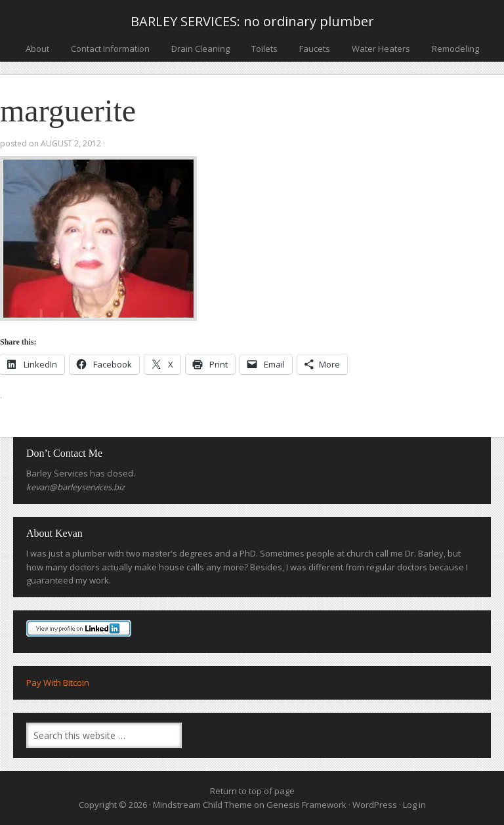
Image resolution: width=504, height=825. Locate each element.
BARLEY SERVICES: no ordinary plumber (252, 21)
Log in (414, 805)
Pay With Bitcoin (58, 683)
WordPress (375, 805)
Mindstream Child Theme (202, 805)
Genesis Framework (306, 805)
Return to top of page (252, 791)
